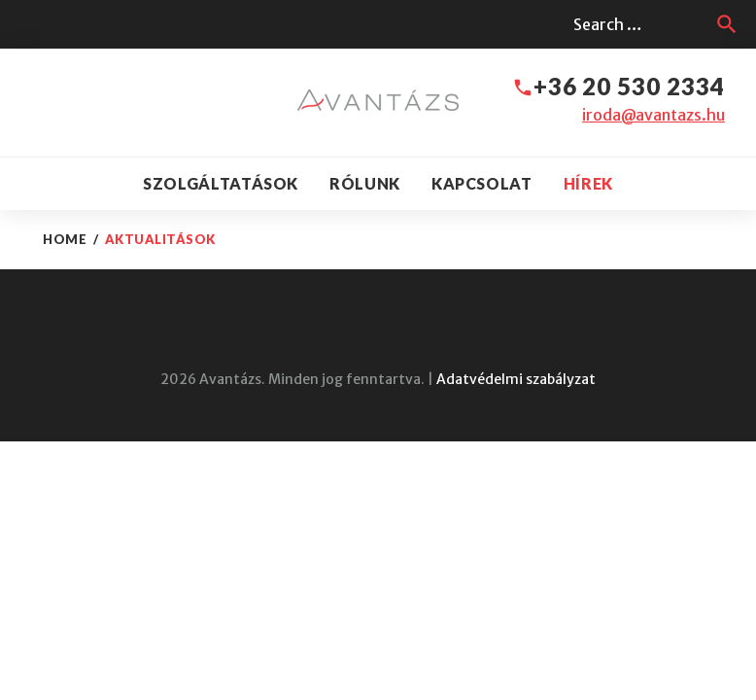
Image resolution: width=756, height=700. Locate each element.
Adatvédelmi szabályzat (516, 379)
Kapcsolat (482, 183)
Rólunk (365, 183)
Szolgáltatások (221, 183)
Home (65, 239)
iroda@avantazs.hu (653, 115)
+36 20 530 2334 (629, 86)
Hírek (588, 183)
